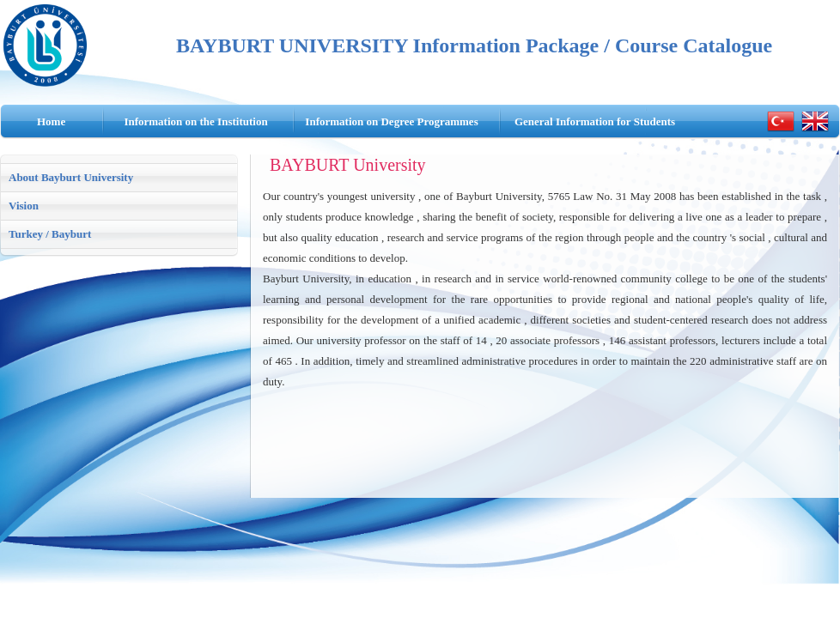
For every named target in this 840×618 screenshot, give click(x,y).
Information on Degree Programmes (391, 121)
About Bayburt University (71, 177)
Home (51, 121)
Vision (24, 206)
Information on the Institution (195, 121)
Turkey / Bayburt (50, 234)
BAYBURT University (348, 165)
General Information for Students (595, 121)
